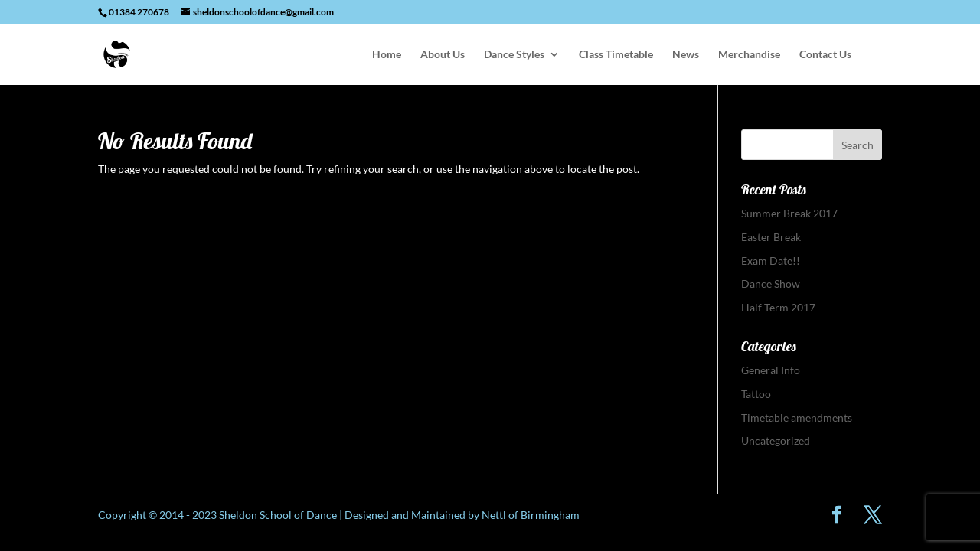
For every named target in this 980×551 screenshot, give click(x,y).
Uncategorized (776, 440)
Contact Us (825, 55)
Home (387, 55)
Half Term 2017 (778, 307)
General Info (771, 370)
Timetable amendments (797, 417)
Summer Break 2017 (789, 213)
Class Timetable (616, 55)
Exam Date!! (771, 261)
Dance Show (771, 284)
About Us (443, 55)
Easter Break (771, 237)
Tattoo (756, 394)
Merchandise (749, 55)
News (686, 55)
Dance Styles (514, 55)
